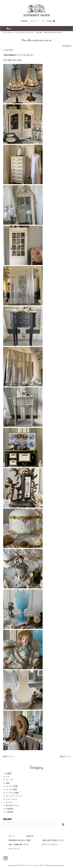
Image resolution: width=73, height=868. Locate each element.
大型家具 (10, 809)
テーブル (10, 780)
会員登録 (24, 21)
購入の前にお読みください (54, 840)
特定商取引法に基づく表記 (20, 840)
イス (8, 777)
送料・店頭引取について (19, 845)
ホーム (11, 836)
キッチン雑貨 (11, 790)
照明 (8, 783)
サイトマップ (14, 849)
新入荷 (39, 33)
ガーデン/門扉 (12, 786)
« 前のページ (7, 757)
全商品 (9, 773)
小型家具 (10, 812)
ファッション (11, 799)
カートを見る (47, 21)
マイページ (35, 21)
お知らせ (30, 836)
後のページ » (66, 757)
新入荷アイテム (12, 806)
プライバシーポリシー (50, 845)
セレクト (10, 802)
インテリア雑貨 (12, 793)
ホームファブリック (14, 796)
